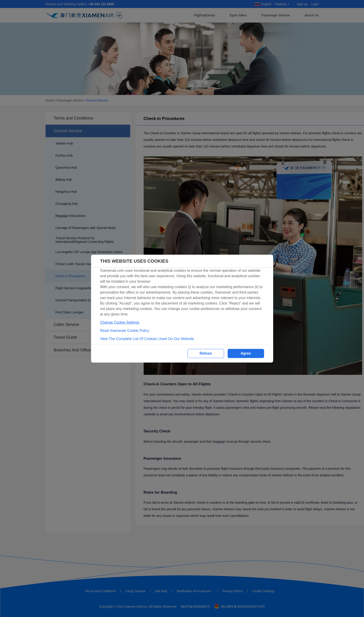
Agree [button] (246, 353)
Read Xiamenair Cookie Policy (125, 331)
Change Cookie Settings (120, 322)
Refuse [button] (206, 353)
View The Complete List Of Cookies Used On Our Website (147, 339)
